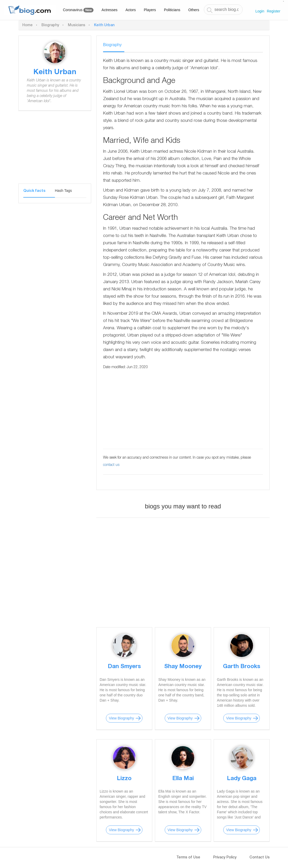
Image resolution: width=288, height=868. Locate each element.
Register (273, 11)
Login (260, 11)
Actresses (109, 10)
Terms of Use (188, 858)
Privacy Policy (225, 858)
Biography (50, 25)
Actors (131, 10)
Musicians (77, 25)
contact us (111, 465)
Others (194, 10)
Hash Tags (63, 191)
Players (150, 10)
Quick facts (34, 191)
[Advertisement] (55, 151)
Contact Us (260, 858)
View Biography (121, 718)
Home (27, 25)
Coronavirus (78, 10)
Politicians (172, 10)
